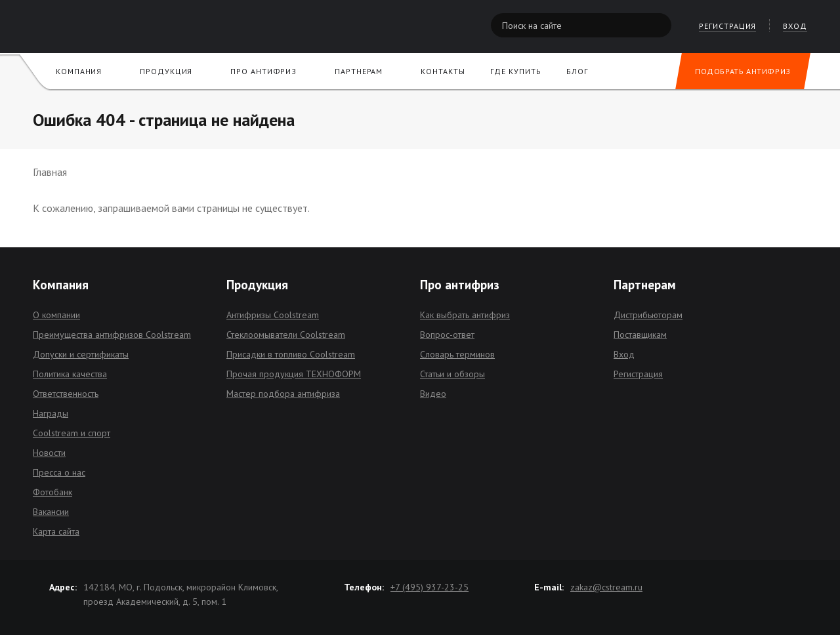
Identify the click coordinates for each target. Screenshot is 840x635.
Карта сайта (56, 531)
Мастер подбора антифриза (283, 394)
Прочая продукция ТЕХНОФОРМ (294, 374)
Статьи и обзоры (452, 374)
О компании (56, 315)
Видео (433, 394)
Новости (49, 453)
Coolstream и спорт (72, 433)
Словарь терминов (457, 354)
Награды (51, 413)
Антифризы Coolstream (273, 315)
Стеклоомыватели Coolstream (286, 335)
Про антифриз (263, 71)
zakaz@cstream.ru (606, 587)
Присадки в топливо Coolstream (291, 354)
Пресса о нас (59, 472)
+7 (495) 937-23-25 (430, 587)
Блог (577, 71)
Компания (79, 71)
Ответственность (66, 394)
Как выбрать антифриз (465, 315)
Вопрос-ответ (447, 335)
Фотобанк (52, 492)
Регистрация (638, 374)
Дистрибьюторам (648, 315)
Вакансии (51, 512)
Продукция (166, 71)
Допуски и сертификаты (81, 354)
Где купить (515, 71)
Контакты (443, 71)
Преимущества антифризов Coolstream (112, 335)
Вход (624, 354)
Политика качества (70, 374)
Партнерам (359, 71)
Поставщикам (640, 335)
